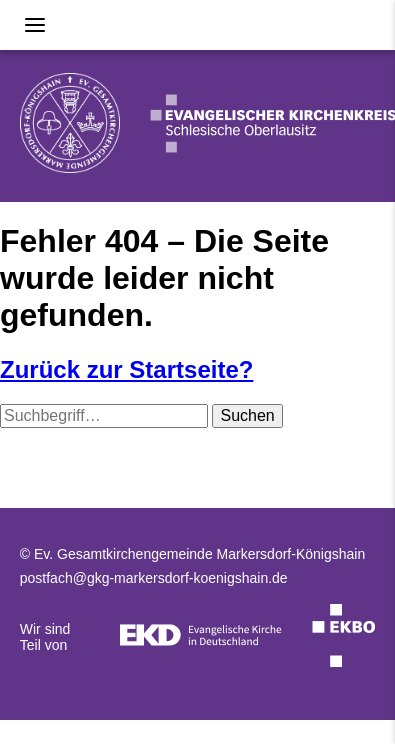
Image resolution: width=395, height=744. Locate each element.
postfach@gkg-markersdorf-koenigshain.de (154, 578)
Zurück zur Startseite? (126, 369)
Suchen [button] (247, 415)
